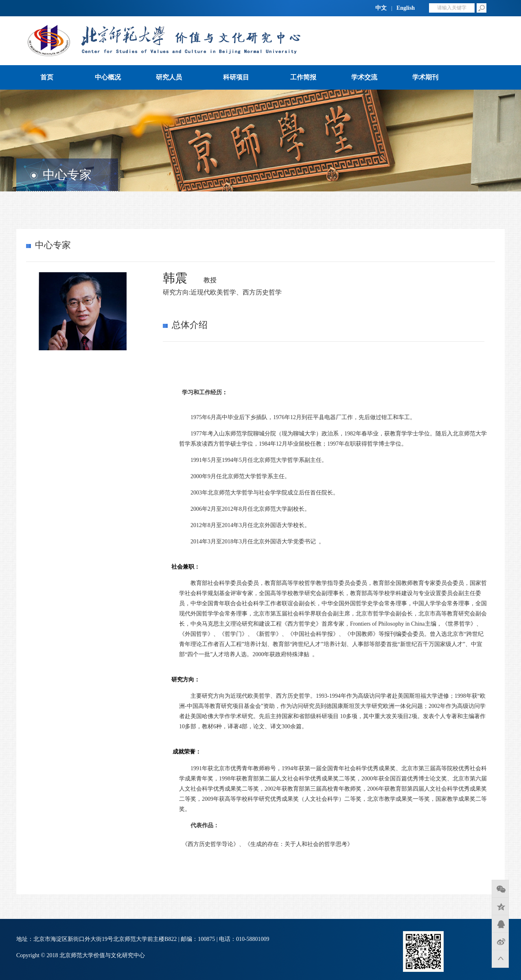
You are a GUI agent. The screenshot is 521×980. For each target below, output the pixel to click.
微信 (500, 889)
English (406, 8)
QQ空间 (500, 906)
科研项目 (236, 77)
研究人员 (169, 77)
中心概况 (108, 77)
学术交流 (364, 77)
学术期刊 (425, 77)
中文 (381, 8)
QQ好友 (500, 924)
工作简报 (303, 77)
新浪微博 (500, 941)
